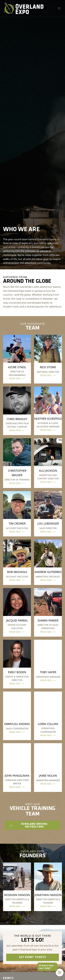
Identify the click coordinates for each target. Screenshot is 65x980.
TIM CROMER (17, 523)
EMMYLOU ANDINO (17, 724)
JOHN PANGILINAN (17, 776)
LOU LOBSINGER (48, 523)
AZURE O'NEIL (17, 367)
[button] (59, 8)
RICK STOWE (48, 367)
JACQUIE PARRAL (17, 620)
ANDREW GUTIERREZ (48, 572)
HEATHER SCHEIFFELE (48, 419)
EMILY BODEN (17, 672)
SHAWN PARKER (48, 620)
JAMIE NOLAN (48, 776)
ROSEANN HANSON (17, 895)
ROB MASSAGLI (17, 572)
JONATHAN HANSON (48, 895)
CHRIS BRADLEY (17, 419)
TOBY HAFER (48, 672)
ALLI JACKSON (48, 471)
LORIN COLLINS (48, 724)
